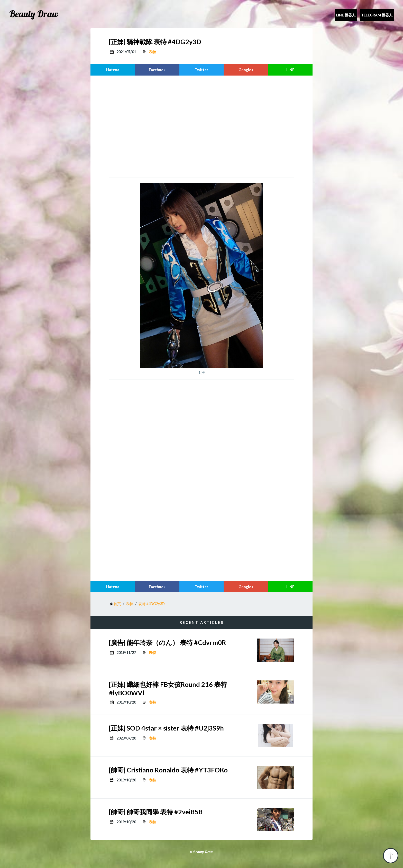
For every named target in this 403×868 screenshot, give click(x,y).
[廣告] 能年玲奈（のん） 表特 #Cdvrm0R (167, 642)
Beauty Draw (34, 14)
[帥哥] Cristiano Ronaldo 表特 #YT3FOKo (168, 770)
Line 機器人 (346, 15)
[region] (201, 126)
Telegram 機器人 (377, 15)
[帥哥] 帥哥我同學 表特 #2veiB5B (156, 812)
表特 (152, 52)
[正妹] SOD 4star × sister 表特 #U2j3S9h (166, 728)
